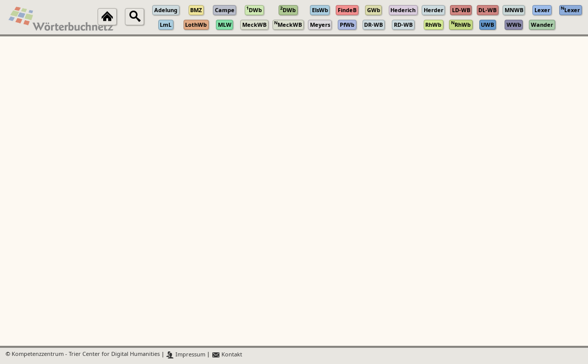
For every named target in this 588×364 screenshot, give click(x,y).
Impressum (186, 355)
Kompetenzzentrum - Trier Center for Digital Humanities (86, 355)
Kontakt (227, 355)
